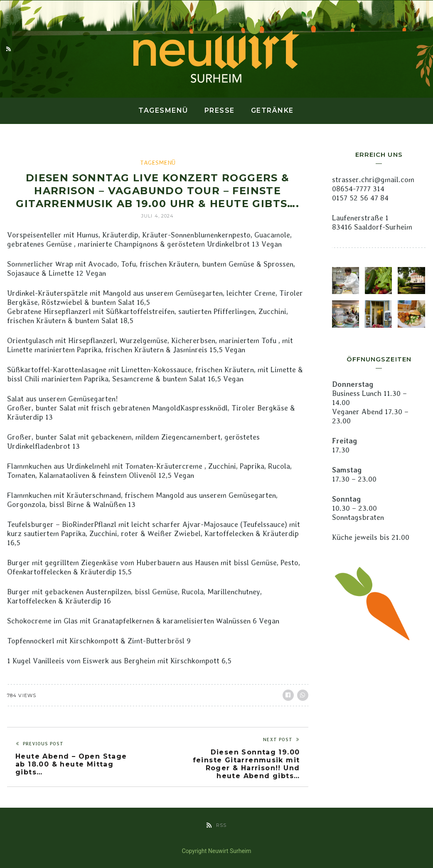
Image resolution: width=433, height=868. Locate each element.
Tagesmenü (163, 110)
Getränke (272, 110)
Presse (220, 110)
